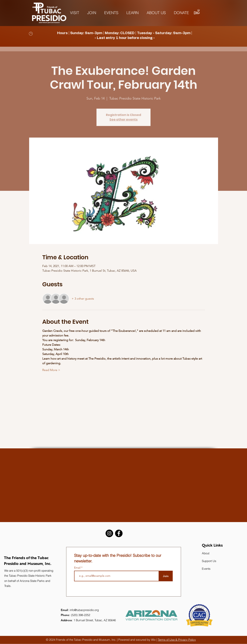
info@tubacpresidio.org (84, 610)
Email (78, 568)
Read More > (51, 370)
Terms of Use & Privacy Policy (177, 640)
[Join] (166, 576)
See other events (123, 120)
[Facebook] (119, 533)
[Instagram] (109, 533)
